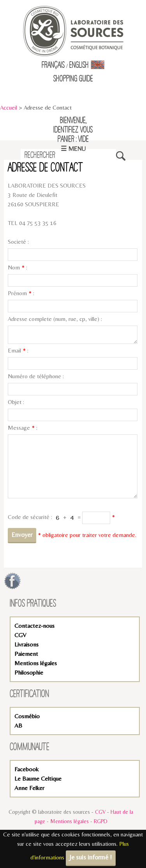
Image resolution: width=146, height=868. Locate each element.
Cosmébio (27, 716)
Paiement (26, 654)
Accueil (9, 107)
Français (53, 66)
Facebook (26, 769)
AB (18, 725)
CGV (20, 635)
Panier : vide (73, 140)
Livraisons (26, 644)
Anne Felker (29, 788)
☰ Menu (73, 149)
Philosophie (29, 672)
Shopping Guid (72, 79)
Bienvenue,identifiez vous (73, 126)
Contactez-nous (34, 626)
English (87, 66)
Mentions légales (36, 663)
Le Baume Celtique (38, 779)
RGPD (101, 821)
